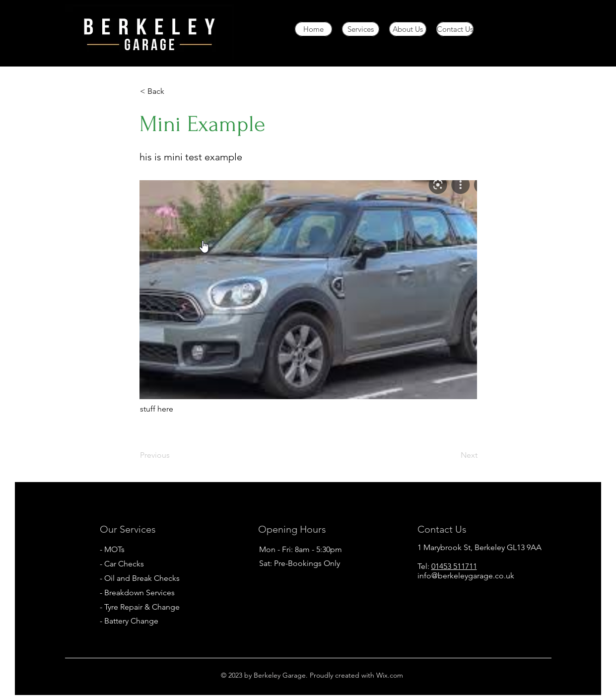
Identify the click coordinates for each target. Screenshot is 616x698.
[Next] (453, 455)
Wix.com (389, 675)
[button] (308, 290)
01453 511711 (454, 566)
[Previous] (173, 455)
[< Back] (173, 91)
